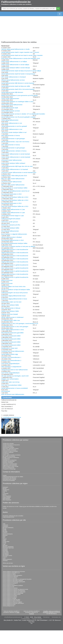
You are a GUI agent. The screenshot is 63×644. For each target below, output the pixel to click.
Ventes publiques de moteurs (10, 597)
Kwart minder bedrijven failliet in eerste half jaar (16, 68)
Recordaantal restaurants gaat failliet (12, 333)
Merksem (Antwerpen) (8, 547)
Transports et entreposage (9, 469)
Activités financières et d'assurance (11, 445)
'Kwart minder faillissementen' (10, 98)
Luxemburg (6, 494)
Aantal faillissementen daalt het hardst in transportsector (18, 74)
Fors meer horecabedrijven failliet (11, 385)
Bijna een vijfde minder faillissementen (13, 179)
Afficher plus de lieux (8, 563)
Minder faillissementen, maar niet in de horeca (15, 142)
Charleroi (5, 533)
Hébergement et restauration (10, 460)
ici (24, 506)
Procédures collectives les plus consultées (13, 516)
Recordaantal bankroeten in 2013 (11, 194)
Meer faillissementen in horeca (11, 135)
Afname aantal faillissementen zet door (13, 80)
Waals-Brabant (6, 499)
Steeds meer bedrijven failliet (10, 305)
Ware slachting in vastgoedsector (11, 367)
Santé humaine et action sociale (11, 466)
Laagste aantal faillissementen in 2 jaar (13, 209)
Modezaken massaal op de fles (11, 225)
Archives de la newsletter (9, 480)
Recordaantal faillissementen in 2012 (13, 240)
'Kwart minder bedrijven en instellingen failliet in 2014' (17, 102)
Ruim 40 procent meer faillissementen (13, 394)
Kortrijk (4, 543)
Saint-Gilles (6, 552)
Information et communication (10, 464)
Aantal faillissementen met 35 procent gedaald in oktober (18, 117)
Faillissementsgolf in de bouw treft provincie (15, 293)
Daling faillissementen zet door (11, 111)
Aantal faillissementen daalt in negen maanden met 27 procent (20, 52)
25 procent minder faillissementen (12, 160)
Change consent (37, 619)
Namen (5, 495)
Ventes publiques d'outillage (10, 598)
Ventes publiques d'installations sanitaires (13, 586)
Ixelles (4, 540)
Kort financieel (6, 391)
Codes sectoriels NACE (8, 517)
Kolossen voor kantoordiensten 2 (11, 360)
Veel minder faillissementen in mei (12, 123)
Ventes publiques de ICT (9, 584)
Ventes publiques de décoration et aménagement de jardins (17, 579)
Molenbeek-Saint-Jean (8, 548)
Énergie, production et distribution (11, 458)
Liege (4, 544)
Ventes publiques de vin (9, 606)
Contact (5, 475)
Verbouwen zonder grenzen (10, 222)
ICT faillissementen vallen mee (11, 320)
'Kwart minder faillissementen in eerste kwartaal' (16, 157)
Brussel (5, 488)
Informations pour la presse (9, 479)
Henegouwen (6, 490)
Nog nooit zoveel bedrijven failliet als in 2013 (15, 197)
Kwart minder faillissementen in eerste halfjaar (15, 65)
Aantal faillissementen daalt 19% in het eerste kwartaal (18, 89)
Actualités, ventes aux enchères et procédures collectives (51, 612)
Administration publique (8, 447)
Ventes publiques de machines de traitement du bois (15, 589)
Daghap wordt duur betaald (10, 314)
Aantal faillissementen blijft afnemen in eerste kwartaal (18, 83)
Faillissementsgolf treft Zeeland (11, 219)
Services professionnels (9, 468)
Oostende (5, 549)
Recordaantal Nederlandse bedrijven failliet (14, 243)
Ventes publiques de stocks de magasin (12, 602)
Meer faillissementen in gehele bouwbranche (15, 265)
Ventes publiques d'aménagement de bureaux (14, 572)
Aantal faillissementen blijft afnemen (12, 92)
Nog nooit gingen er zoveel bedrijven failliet (14, 188)
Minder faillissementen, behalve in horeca (14, 151)
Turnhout (5, 557)
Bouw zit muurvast (7, 280)
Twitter (18, 612)
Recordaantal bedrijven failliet (10, 228)
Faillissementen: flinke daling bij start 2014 (14, 176)
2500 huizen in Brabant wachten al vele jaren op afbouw (18, 246)
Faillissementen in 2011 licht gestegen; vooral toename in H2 (20, 323)
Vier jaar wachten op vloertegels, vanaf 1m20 (15, 376)
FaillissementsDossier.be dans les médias (13, 477)
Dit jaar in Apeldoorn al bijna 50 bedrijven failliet (16, 290)
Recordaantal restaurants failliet (11, 336)
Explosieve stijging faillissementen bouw (13, 296)
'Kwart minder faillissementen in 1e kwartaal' (15, 169)
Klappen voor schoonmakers (10, 379)
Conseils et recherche (8, 452)
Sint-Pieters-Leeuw (7, 556)
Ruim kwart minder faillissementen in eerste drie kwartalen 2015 (21, 58)
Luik (4, 492)
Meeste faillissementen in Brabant (12, 237)
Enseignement (6, 459)
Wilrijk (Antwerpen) (7, 559)
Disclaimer (46, 617)
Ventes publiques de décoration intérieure (13, 580)
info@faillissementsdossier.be (12, 417)
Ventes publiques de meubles (10, 596)
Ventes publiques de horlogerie (10, 583)
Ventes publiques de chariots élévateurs (12, 575)
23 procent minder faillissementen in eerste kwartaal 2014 (19, 172)
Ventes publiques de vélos (9, 605)
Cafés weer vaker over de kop (10, 382)
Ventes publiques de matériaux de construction (14, 592)
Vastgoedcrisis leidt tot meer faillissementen (15, 370)
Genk (4, 537)
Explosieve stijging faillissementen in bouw (14, 299)
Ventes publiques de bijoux (9, 574)
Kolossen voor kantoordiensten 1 (11, 357)
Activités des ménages (8, 444)
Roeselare (5, 550)
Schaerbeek (6, 553)
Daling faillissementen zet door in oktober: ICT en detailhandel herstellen (23, 114)
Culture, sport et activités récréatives (12, 455)
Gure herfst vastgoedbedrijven (10, 364)
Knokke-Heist (6, 542)
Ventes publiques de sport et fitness (11, 601)
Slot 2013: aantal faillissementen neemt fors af (15, 191)
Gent (4, 538)
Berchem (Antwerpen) (8, 528)
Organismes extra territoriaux (10, 465)
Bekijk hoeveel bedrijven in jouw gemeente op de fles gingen (20, 95)
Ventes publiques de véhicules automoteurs (13, 603)
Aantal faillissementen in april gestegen (13, 139)
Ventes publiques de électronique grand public (14, 582)
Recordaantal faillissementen (10, 231)
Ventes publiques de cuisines (10, 578)
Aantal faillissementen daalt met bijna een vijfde (16, 86)
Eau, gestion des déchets (9, 456)
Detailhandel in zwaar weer (10, 348)
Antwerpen (5, 487)
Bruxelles (5, 531)
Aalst (4, 524)
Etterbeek (5, 535)
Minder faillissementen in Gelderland (12, 317)
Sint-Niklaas (6, 554)
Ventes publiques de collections (10, 577)
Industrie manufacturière (9, 461)
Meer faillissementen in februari (11, 308)
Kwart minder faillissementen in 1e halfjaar (14, 61)
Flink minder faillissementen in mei (12, 129)
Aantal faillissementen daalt (10, 108)
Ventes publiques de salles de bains (11, 599)
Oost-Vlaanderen (7, 496)
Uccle (4, 558)
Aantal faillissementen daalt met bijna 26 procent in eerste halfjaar (21, 71)
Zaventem (5, 561)
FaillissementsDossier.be (16, 2)
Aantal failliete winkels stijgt (10, 354)
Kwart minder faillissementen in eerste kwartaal (16, 154)
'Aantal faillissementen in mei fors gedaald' (14, 126)
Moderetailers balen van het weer (11, 302)
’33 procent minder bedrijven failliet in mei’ (14, 132)
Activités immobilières (8, 446)
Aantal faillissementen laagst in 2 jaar (13, 216)
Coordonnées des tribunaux (9, 478)
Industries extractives (8, 463)
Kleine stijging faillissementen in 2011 (13, 330)
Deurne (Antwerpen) (8, 534)
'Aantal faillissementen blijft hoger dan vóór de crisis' (17, 166)
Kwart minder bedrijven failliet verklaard (13, 163)
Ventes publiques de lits (9, 587)
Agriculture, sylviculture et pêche (11, 449)
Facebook (31, 614)
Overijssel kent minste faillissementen (13, 351)
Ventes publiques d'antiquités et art (11, 573)
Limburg (5, 491)
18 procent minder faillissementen (12, 182)
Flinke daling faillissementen (10, 120)
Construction (6, 454)
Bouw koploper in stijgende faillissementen (14, 234)
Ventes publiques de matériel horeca (12, 594)
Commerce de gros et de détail (10, 451)
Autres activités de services (9, 450)
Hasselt (5, 539)
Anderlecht (5, 525)
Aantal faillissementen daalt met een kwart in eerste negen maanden (22, 55)
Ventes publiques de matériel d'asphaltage (13, 593)
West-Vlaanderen (7, 500)
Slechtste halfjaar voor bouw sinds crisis (13, 286)
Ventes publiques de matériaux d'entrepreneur (14, 591)
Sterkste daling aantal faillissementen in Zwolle (15, 49)
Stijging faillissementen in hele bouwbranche (15, 249)
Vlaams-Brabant (7, 497)
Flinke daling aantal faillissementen (12, 105)
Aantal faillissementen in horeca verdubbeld (15, 388)
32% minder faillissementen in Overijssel (14, 77)
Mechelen (5, 545)
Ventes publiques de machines (10, 588)
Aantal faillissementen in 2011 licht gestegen (15, 327)
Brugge (5, 529)
